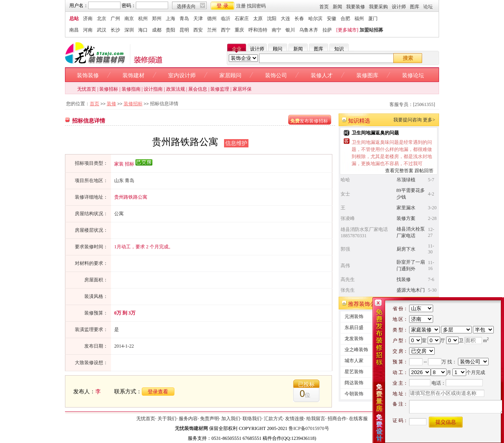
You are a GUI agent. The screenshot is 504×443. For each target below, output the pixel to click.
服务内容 (188, 419)
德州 (212, 19)
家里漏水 (406, 208)
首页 (324, 7)
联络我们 (252, 419)
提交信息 (446, 422)
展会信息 (198, 89)
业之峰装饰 (356, 350)
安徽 (332, 19)
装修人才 (322, 75)
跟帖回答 (424, 171)
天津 (198, 19)
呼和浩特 (258, 30)
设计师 (399, 7)
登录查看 (158, 392)
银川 (290, 30)
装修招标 (109, 89)
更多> (429, 120)
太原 (258, 19)
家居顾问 (230, 75)
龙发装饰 (354, 339)
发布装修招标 (309, 121)
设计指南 (153, 89)
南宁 (276, 30)
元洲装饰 (354, 316)
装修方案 (406, 218)
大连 (285, 19)
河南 (88, 30)
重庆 (239, 30)
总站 (74, 19)
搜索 (408, 58)
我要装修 (356, 7)
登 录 (222, 6)
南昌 (74, 30)
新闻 (337, 7)
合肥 (345, 19)
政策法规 (176, 89)
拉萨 (327, 30)
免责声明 (209, 419)
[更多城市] (347, 30)
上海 (170, 19)
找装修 (404, 279)
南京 (129, 19)
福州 (359, 19)
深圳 (129, 30)
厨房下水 (406, 249)
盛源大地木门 (411, 290)
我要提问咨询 (408, 120)
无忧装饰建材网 (191, 428)
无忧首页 (87, 89)
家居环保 (242, 89)
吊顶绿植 (406, 180)
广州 (115, 19)
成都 (157, 30)
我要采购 (378, 7)
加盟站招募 (371, 30)
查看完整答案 (399, 171)
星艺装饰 (354, 372)
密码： (129, 6)
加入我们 (231, 419)
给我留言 (316, 419)
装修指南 (131, 89)
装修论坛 (413, 75)
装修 (111, 104)
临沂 (226, 19)
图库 (415, 7)
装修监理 (220, 89)
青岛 (184, 19)
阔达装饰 (354, 383)
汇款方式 (273, 419)
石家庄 (242, 19)
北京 (102, 19)
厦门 (373, 19)
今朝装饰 (354, 394)
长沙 (115, 30)
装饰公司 (276, 75)
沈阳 (272, 19)
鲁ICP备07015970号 (309, 428)
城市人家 (354, 361)
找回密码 (256, 6)
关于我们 (167, 419)
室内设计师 (182, 75)
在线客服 (358, 419)
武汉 (102, 30)
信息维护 (236, 143)
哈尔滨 (315, 19)
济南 (88, 19)
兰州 (212, 30)
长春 (299, 19)
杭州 (143, 19)
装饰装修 (88, 75)
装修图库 (367, 75)
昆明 (184, 30)
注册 (241, 6)
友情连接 (295, 419)
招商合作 (337, 419)
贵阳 (170, 30)
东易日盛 (354, 328)
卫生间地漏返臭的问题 (375, 133)
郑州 (157, 19)
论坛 (428, 7)
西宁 (226, 30)
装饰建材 (133, 75)
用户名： (79, 6)
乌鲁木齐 (309, 30)
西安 (198, 30)
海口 (143, 30)
